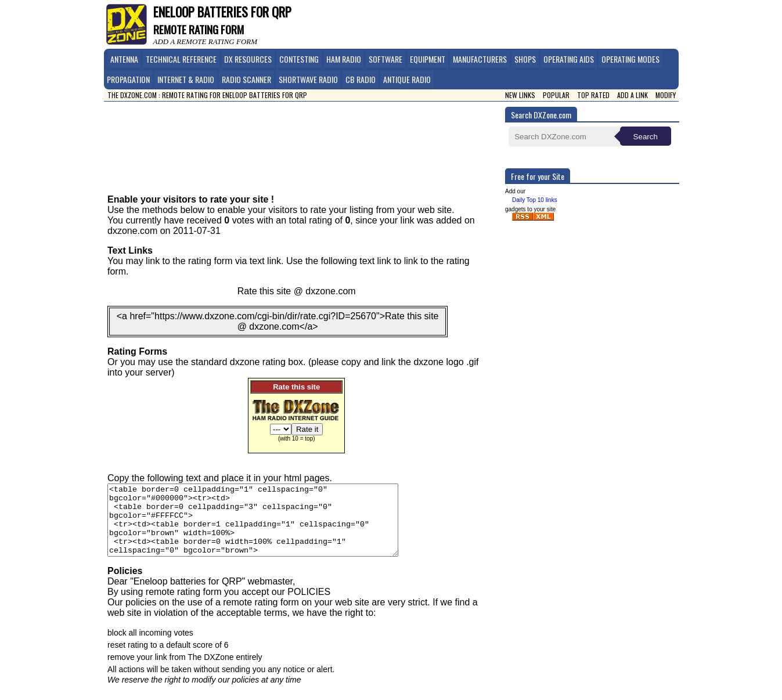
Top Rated (593, 95)
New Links (520, 95)
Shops (525, 59)
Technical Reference (181, 59)
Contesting (299, 59)
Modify (666, 95)
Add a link (633, 95)
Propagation (128, 79)
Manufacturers (480, 59)
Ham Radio (344, 59)
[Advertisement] (308, 139)
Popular (556, 95)
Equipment (428, 59)
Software (385, 59)
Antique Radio (407, 79)
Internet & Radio (186, 79)
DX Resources (248, 59)
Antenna (124, 59)
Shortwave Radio (308, 79)
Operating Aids (569, 59)
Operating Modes (630, 59)
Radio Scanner (246, 79)
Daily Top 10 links (535, 200)
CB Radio (361, 79)
